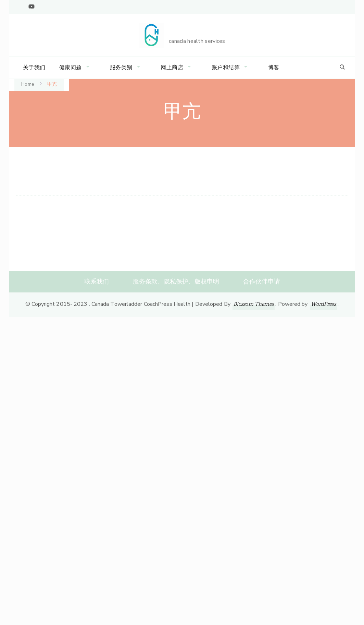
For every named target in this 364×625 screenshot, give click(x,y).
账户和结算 (226, 68)
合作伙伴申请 (262, 281)
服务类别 (121, 68)
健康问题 (71, 68)
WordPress (323, 305)
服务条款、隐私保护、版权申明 (176, 281)
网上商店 (172, 68)
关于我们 (34, 68)
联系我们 (97, 281)
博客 (274, 68)
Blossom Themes (254, 305)
